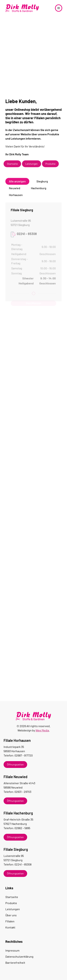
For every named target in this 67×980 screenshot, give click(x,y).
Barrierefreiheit (15, 963)
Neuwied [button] (15, 190)
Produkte (50, 166)
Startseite (12, 166)
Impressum (12, 950)
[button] (59, 8)
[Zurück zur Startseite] (22, 8)
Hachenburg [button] (39, 190)
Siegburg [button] (42, 183)
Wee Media (42, 730)
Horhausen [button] (16, 197)
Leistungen (32, 166)
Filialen (10, 921)
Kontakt (10, 927)
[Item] (33, 765)
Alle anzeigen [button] (17, 183)
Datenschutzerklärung (19, 956)
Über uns (11, 915)
